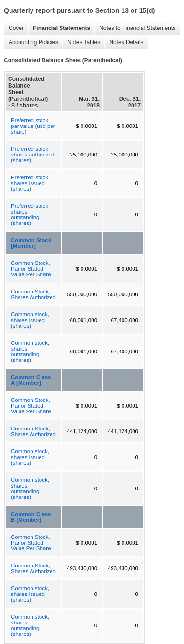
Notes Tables (81, 43)
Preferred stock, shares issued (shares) (30, 183)
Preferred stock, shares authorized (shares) (33, 155)
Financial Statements (59, 28)
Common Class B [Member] (31, 517)
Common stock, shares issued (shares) (30, 320)
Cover (14, 28)
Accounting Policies (31, 43)
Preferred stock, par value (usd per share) (33, 126)
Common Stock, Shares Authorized (33, 294)
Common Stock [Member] (31, 243)
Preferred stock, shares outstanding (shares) (30, 215)
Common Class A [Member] (31, 380)
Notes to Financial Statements (135, 28)
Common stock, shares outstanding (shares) (30, 351)
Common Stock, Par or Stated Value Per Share (31, 269)
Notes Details (124, 43)
